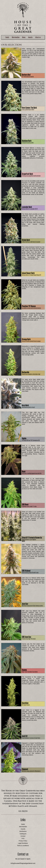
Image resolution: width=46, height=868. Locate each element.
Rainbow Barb (27, 141)
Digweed (25, 769)
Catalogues (23, 834)
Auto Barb (25, 405)
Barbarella (26, 372)
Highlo (24, 439)
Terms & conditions (23, 846)
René (24, 472)
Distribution (23, 832)
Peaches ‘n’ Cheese (29, 306)
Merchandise (16, 37)
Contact (23, 836)
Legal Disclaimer (23, 844)
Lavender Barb (27, 207)
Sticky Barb (26, 240)
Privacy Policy (23, 841)
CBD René (25, 505)
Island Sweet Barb (28, 273)
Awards (30, 37)
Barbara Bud (26, 75)
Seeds (7, 37)
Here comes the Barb (29, 108)
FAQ (23, 839)
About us (38, 37)
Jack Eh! (25, 736)
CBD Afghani (26, 571)
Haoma (24, 670)
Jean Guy (25, 604)
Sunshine (25, 703)
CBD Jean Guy (26, 637)
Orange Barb (26, 339)
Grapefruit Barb (27, 174)
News (24, 37)
